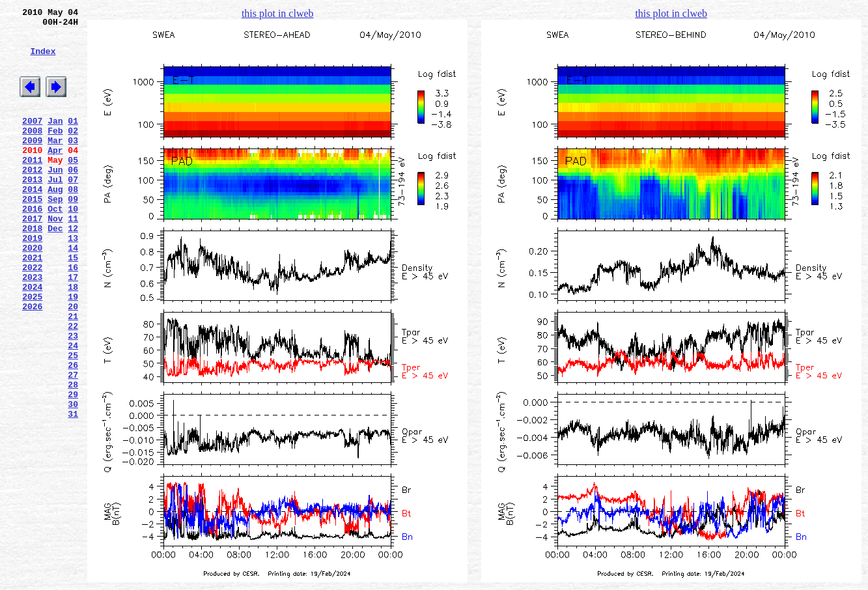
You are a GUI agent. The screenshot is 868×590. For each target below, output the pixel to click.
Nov (55, 257)
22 (73, 386)
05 (73, 187)
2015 (32, 234)
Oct (55, 246)
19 (73, 351)
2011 (32, 187)
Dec (55, 269)
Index (43, 61)
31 (73, 492)
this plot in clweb (278, 13)
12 (73, 269)
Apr (55, 175)
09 (73, 234)
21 (73, 374)
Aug (55, 222)
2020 (32, 292)
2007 (32, 140)
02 (73, 152)
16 (73, 316)
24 (73, 410)
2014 (32, 222)
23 (73, 398)
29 (73, 468)
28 (73, 457)
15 (73, 304)
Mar (55, 163)
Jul (55, 210)
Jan (55, 140)
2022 (32, 316)
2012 (32, 199)
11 (73, 257)
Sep (55, 234)
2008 (32, 152)
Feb (55, 152)
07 (73, 210)
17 (73, 328)
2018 (32, 269)
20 (73, 363)
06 (73, 199)
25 (73, 421)
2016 (32, 246)
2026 (32, 363)
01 (73, 140)
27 (73, 445)
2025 (32, 351)
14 (73, 292)
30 (73, 480)
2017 (32, 257)
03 (73, 163)
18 (73, 339)
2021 (32, 304)
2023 (32, 328)
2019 (32, 281)
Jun (55, 199)
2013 (32, 210)
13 (73, 281)
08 (73, 222)
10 (73, 246)
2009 (32, 163)
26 (73, 433)
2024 (32, 339)
